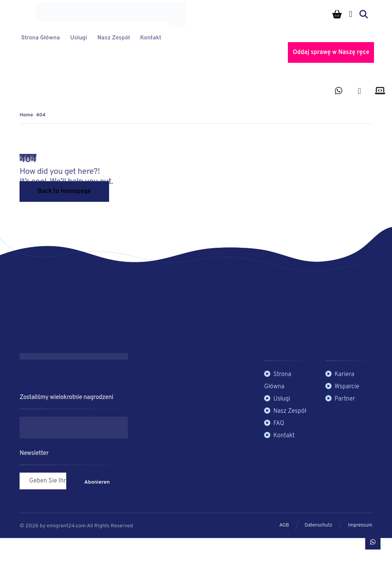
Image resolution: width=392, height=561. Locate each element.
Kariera (340, 375)
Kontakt (279, 436)
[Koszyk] (337, 14)
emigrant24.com (67, 526)
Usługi (277, 399)
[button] (339, 93)
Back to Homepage (64, 191)
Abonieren (97, 482)
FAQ (274, 424)
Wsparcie (342, 387)
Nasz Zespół (285, 411)
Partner (340, 399)
